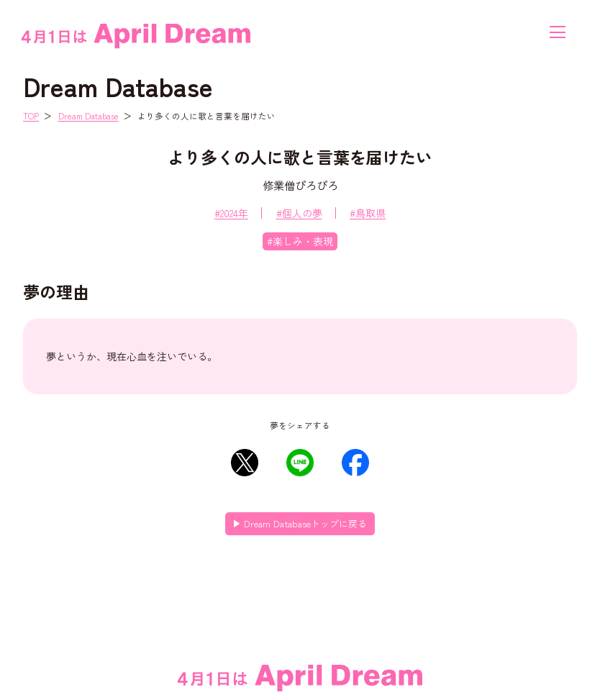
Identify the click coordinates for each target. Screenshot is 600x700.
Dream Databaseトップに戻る (305, 523)
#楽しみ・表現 (300, 241)
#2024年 (231, 213)
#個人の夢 (299, 213)
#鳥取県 (368, 213)
